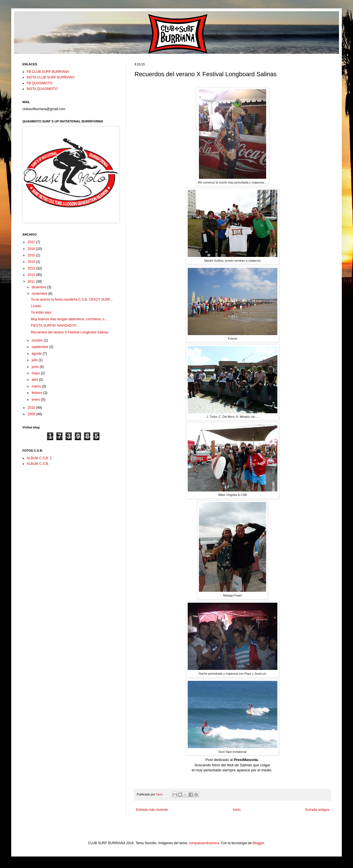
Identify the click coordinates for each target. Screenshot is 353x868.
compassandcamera (204, 843)
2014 (32, 262)
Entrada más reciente (152, 810)
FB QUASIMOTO (40, 83)
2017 (32, 242)
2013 (32, 268)
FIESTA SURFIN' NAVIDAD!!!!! (54, 326)
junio (36, 367)
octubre (38, 340)
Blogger (258, 843)
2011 (32, 282)
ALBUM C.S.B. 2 (39, 458)
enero (36, 400)
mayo (36, 373)
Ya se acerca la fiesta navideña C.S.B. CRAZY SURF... (72, 300)
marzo (37, 386)
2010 (32, 408)
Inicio (237, 810)
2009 (32, 414)
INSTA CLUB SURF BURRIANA (50, 77)
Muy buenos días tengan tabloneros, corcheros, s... (69, 319)
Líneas (36, 306)
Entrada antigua (317, 810)
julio (35, 360)
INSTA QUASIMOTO (42, 89)
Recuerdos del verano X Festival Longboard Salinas (70, 332)
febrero (37, 393)
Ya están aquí (41, 312)
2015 (32, 255)
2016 (32, 249)
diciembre (39, 287)
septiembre (40, 347)
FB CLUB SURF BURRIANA (48, 72)
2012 (32, 275)
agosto (37, 354)
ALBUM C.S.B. (38, 464)
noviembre (40, 294)
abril (35, 380)
